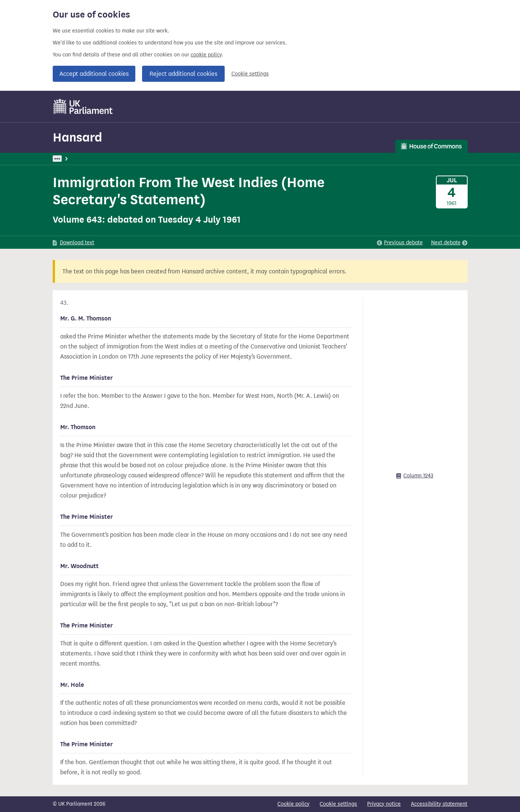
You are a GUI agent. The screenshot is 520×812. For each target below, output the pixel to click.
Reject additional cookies (183, 74)
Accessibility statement (439, 804)
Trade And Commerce (171, 159)
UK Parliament (70, 159)
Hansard (77, 137)
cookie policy (206, 55)
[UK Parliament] (83, 106)
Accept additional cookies (94, 74)
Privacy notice (384, 804)
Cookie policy (293, 804)
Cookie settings (250, 74)
